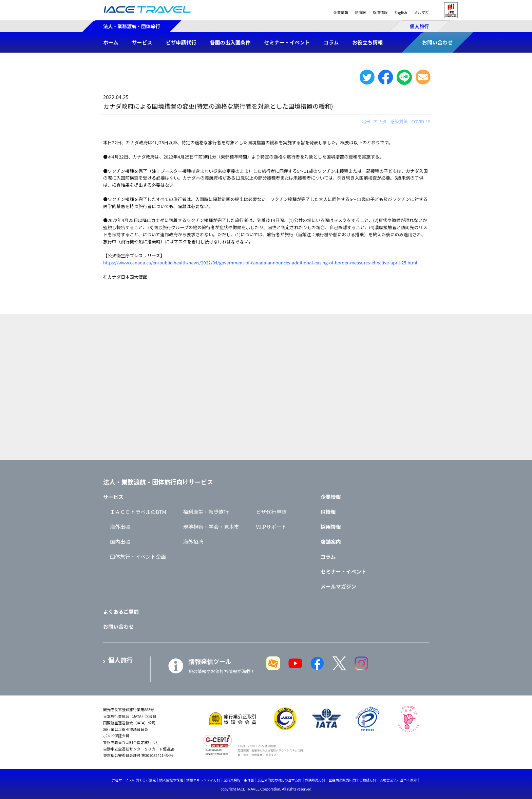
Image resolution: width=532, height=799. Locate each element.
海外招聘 (193, 542)
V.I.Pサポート (271, 527)
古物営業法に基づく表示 (398, 780)
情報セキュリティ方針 (203, 780)
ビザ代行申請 (271, 512)
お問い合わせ (118, 626)
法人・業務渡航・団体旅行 (132, 26)
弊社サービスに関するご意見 (134, 780)
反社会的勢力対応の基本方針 (280, 780)
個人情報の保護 (171, 780)
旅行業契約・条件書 (239, 780)
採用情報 (380, 12)
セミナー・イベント (344, 571)
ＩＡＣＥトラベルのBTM (138, 512)
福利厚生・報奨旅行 (206, 512)
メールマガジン (338, 586)
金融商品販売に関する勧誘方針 (353, 780)
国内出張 (120, 542)
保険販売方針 (315, 780)
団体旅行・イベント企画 (138, 556)
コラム (328, 556)
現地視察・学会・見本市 (211, 527)
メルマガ (421, 12)
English (401, 12)
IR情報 (360, 12)
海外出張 (120, 527)
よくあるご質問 (121, 611)
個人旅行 (419, 26)
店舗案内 (331, 542)
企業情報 (341, 12)
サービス (113, 497)
